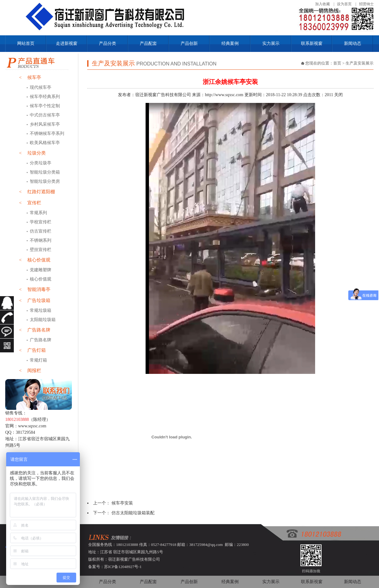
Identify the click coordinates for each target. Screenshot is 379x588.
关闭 (338, 95)
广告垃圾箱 (35, 300)
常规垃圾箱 (41, 310)
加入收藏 (322, 4)
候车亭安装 (122, 503)
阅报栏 (30, 370)
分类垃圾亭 (41, 163)
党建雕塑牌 (41, 270)
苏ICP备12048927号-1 (123, 567)
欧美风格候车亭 (45, 143)
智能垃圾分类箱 (45, 172)
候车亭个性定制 (45, 106)
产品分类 (107, 43)
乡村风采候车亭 (45, 124)
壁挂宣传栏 (41, 250)
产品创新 (189, 43)
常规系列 (38, 213)
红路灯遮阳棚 (37, 192)
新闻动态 (353, 43)
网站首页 (26, 43)
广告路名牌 (35, 330)
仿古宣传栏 (41, 231)
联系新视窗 (312, 43)
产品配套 (148, 43)
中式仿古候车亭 (45, 115)
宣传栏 (30, 203)
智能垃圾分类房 (45, 181)
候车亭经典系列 (45, 97)
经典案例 (230, 43)
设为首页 (344, 4)
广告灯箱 (32, 350)
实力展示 (271, 43)
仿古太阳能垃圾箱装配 (133, 513)
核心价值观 (35, 260)
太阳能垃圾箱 (43, 320)
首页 (337, 63)
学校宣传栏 (41, 222)
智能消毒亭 (35, 289)
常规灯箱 (38, 360)
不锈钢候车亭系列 (47, 133)
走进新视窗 (67, 43)
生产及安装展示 (359, 63)
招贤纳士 (366, 4)
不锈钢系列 (41, 240)
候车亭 (30, 77)
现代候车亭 (41, 87)
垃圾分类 (32, 153)
